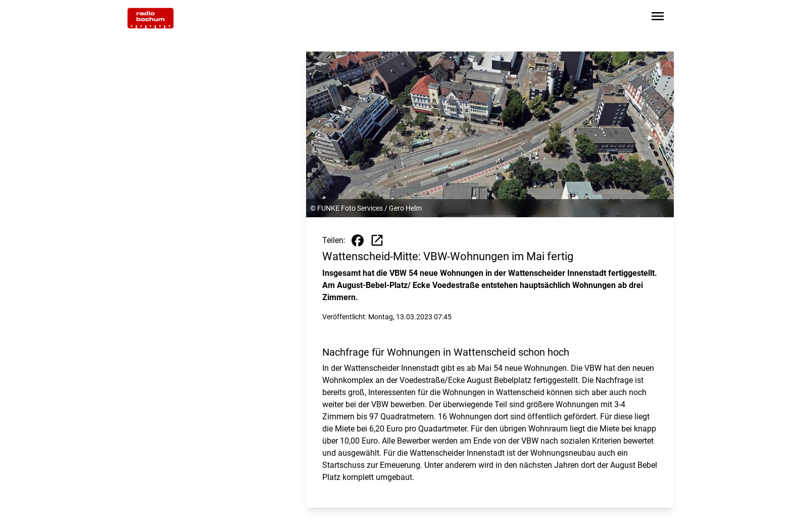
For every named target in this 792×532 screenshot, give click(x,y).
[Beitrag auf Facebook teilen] (358, 240)
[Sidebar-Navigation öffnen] (658, 18)
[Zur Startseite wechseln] (151, 18)
